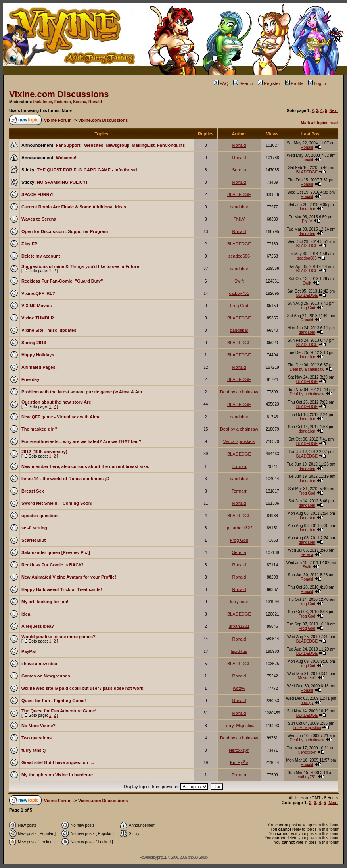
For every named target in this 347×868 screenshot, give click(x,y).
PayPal (29, 651)
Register (269, 83)
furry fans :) (34, 750)
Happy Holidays (38, 355)
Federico (63, 102)
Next (334, 111)
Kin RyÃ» (239, 762)
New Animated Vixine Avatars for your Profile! (69, 577)
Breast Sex (33, 491)
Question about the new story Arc (56, 402)
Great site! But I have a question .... (58, 762)
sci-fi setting (34, 528)
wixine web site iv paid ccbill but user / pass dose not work (82, 688)
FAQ (221, 83)
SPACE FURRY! (37, 194)
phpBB (162, 857)
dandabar (239, 207)
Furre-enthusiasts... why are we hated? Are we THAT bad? (81, 441)
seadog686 (239, 256)
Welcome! (66, 158)
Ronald (95, 102)
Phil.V (239, 219)
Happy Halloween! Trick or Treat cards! (62, 589)
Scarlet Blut (34, 540)
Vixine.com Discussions (59, 94)
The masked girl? (39, 429)
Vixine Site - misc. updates (49, 330)
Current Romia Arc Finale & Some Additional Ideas (74, 207)
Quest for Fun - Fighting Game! (54, 701)
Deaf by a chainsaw (307, 369)
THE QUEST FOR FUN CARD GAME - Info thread (87, 170)
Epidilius (239, 651)
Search (243, 83)
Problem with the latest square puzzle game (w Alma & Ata (82, 392)
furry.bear (239, 602)
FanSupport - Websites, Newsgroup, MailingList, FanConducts (121, 145)
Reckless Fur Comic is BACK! (52, 565)
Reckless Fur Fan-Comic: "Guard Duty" (62, 281)
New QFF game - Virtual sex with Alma (61, 417)
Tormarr (239, 466)
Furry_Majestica (239, 726)
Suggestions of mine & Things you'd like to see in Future (80, 266)
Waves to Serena (39, 219)
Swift (239, 281)
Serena (80, 102)
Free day (30, 379)
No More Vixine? (38, 726)
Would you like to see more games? (58, 637)
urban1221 (239, 626)
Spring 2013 (34, 343)
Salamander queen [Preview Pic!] (56, 552)
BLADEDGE (307, 172)
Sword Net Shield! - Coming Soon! (57, 503)
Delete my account (41, 256)
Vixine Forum (58, 120)
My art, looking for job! (45, 602)
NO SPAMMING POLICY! (62, 182)
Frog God (239, 306)
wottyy (239, 688)
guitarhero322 (239, 528)
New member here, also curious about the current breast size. (85, 466)
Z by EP (29, 244)
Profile (294, 83)
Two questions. (37, 738)
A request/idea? (38, 626)
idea (26, 614)
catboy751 (239, 293)
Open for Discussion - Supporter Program (65, 231)
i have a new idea (39, 664)
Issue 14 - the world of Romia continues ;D (65, 479)
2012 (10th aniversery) (44, 452)
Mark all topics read (319, 123)
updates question (39, 516)
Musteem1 (307, 678)
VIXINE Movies (36, 306)
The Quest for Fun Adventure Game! (59, 711)
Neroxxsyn (239, 750)
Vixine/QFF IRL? (38, 293)
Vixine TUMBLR (38, 318)
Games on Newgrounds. (46, 676)
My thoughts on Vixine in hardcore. (58, 775)
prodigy (307, 703)
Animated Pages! (39, 367)
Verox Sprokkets (239, 441)
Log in (317, 83)
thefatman (43, 102)
